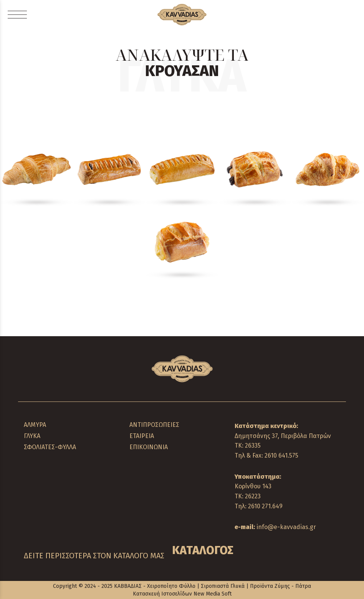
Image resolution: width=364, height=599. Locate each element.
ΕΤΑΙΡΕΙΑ (142, 436)
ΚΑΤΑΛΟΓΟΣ (203, 550)
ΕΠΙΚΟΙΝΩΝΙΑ (149, 447)
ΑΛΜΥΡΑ (35, 425)
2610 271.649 (265, 506)
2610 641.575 (281, 455)
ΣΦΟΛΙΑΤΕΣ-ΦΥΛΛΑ (50, 447)
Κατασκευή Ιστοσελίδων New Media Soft (182, 594)
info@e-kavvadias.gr (286, 527)
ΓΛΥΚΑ (32, 436)
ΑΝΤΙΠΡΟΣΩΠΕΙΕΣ (154, 425)
